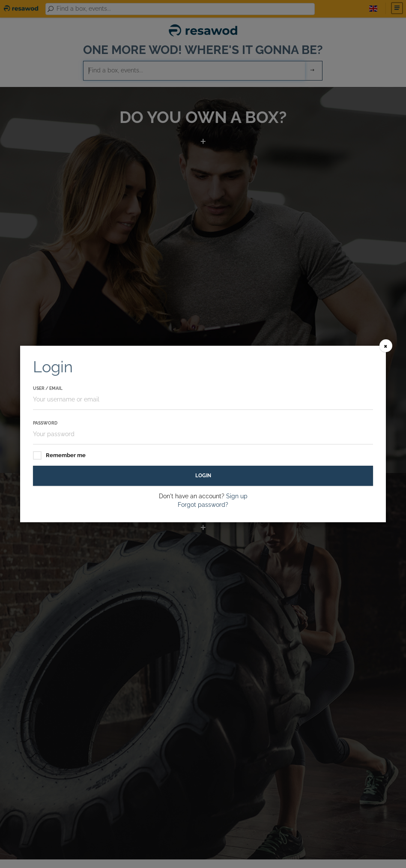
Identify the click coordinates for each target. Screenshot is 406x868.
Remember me (59, 456)
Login (203, 476)
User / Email (48, 388)
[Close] (386, 346)
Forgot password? (203, 505)
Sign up (237, 496)
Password (45, 423)
